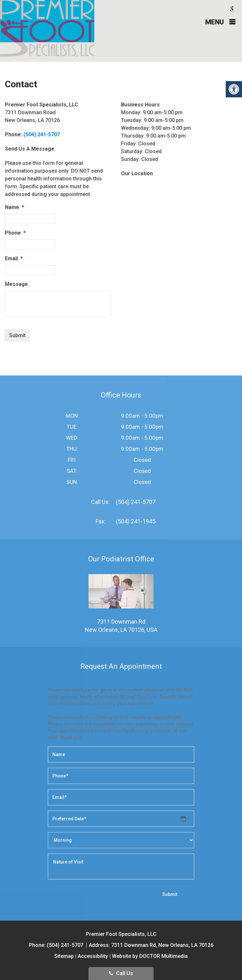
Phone (15, 233)
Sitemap (64, 956)
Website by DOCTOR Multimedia (150, 956)
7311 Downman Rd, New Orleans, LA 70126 (162, 945)
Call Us (121, 973)
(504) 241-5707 (42, 135)
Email (14, 258)
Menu (215, 22)
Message (16, 284)
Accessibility (93, 956)
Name (14, 207)
